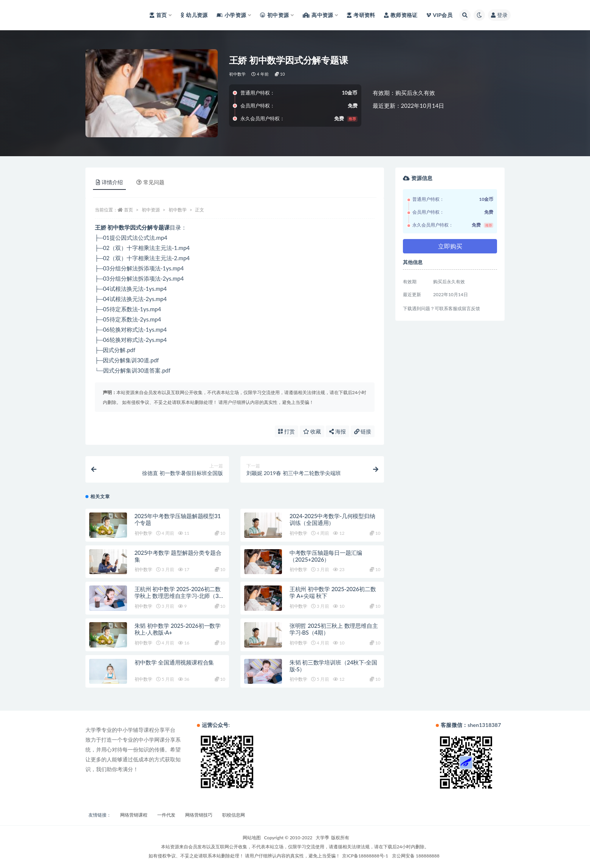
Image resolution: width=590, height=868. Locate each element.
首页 (129, 210)
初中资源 (151, 210)
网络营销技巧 (199, 815)
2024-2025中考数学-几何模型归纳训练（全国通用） (332, 519)
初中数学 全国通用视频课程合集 (174, 662)
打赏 (286, 431)
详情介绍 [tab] (109, 182)
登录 (499, 15)
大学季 (322, 838)
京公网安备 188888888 (416, 856)
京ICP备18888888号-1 (365, 856)
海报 (338, 431)
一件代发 (166, 815)
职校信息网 (234, 815)
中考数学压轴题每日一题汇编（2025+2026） (326, 556)
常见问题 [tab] (150, 182)
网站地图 (252, 838)
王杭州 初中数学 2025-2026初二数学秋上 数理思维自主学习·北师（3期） (178, 596)
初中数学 (238, 74)
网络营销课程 (134, 815)
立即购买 (450, 246)
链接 (363, 431)
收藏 (312, 431)
